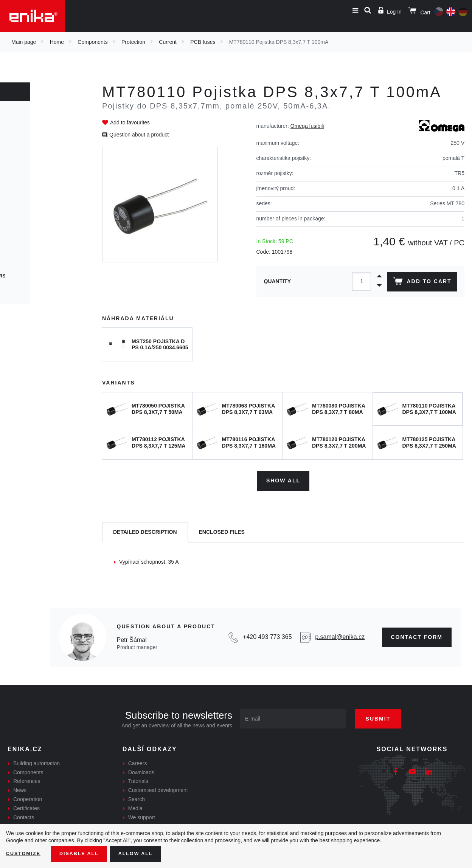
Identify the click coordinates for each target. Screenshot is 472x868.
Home (57, 42)
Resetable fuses (29, 194)
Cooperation (28, 797)
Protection (133, 42)
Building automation (36, 761)
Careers (138, 761)
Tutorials (138, 779)
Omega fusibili (307, 126)
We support (142, 815)
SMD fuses (21, 222)
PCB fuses (203, 42)
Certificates (26, 806)
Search (137, 797)
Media (135, 806)
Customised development (158, 787)
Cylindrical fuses (31, 181)
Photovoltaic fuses (33, 262)
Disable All (84, 853)
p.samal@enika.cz (340, 635)
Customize (25, 853)
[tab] (145, 530)
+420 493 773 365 (267, 635)
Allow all (144, 853)
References (27, 779)
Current (168, 42)
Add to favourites (130, 122)
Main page (24, 42)
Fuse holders (25, 153)
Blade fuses (24, 249)
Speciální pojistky (32, 290)
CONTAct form (417, 634)
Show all (283, 478)
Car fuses (21, 235)
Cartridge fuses (29, 167)
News (20, 787)
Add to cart (420, 282)
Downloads (141, 770)
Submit (386, 716)
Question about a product (139, 135)
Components (92, 42)
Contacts (24, 815)
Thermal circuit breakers (42, 276)
